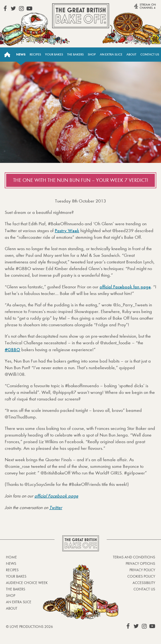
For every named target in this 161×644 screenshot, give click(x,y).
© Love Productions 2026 (29, 627)
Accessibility (144, 583)
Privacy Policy (142, 570)
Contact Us (150, 54)
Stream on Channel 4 (138, 8)
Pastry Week (67, 230)
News (21, 54)
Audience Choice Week (27, 583)
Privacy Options (140, 563)
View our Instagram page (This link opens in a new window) (21, 9)
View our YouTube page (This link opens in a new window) (29, 9)
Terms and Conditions (134, 557)
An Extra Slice (111, 54)
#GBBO (12, 350)
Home (7, 55)
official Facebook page (56, 496)
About (131, 54)
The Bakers (75, 54)
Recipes (35, 54)
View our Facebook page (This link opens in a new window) (5, 9)
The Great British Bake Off (81, 16)
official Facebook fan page (125, 287)
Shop (92, 54)
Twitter (56, 507)
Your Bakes (54, 54)
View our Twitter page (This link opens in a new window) (13, 9)
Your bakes (16, 576)
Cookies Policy (141, 576)
